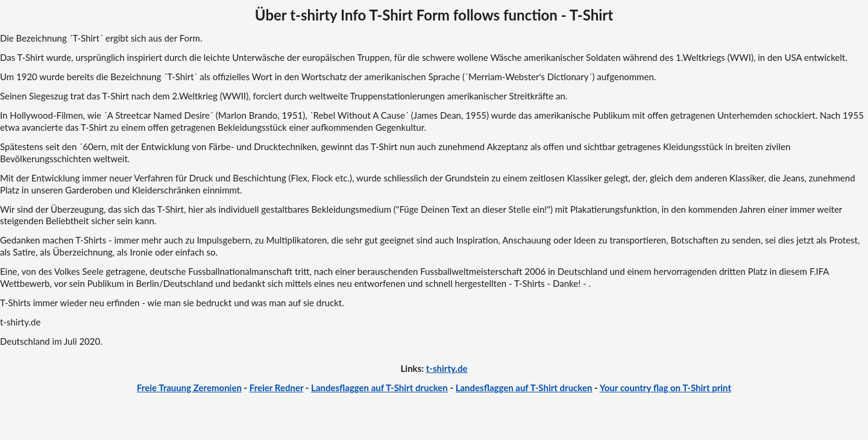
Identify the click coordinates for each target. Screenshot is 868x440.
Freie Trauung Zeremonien (189, 388)
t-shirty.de (447, 368)
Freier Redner (276, 388)
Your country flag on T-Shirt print (665, 388)
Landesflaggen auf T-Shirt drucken (379, 388)
